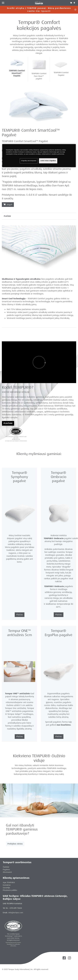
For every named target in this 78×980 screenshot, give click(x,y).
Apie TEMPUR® (9, 882)
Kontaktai (7, 885)
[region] (39, 156)
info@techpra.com (16, 913)
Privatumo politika (10, 890)
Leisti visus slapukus (48, 161)
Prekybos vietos (15, 844)
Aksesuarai (7, 872)
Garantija (6, 888)
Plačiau (8, 423)
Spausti (46, 11)
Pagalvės (6, 870)
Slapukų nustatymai (29, 161)
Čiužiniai (6, 867)
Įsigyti (8, 205)
